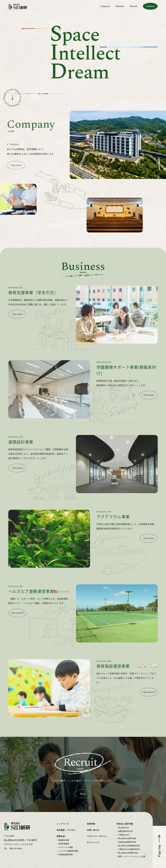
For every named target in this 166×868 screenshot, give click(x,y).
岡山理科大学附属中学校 (128, 853)
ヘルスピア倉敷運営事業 (68, 851)
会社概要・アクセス (66, 830)
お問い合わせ (93, 830)
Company (105, 6)
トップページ (63, 824)
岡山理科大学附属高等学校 (129, 846)
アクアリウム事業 (66, 847)
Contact (150, 6)
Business (120, 6)
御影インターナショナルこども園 (132, 856)
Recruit (134, 6)
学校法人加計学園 (125, 824)
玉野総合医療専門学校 (127, 842)
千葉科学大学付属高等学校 (129, 849)
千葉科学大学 (124, 835)
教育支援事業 (64, 844)
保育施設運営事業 (66, 854)
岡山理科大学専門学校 (127, 838)
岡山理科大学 (124, 828)
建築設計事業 (64, 840)
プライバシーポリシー (97, 836)
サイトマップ (93, 842)
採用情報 (91, 824)
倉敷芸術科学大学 (125, 831)
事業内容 (61, 836)
